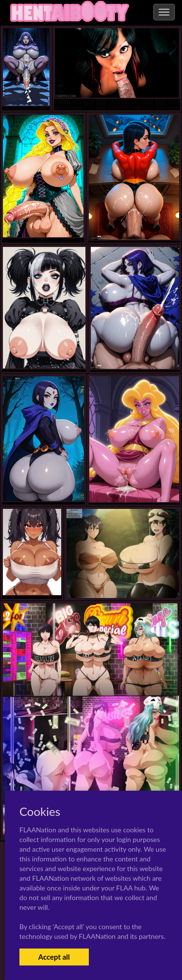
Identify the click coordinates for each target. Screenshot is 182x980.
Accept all (54, 957)
